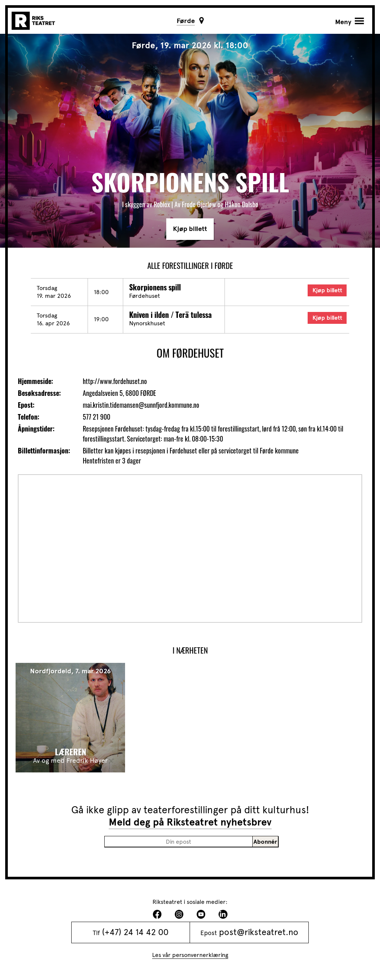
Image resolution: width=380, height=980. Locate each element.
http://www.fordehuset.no (115, 381)
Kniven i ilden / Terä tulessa (171, 315)
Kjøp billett (190, 229)
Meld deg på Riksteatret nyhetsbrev (190, 822)
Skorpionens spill (155, 287)
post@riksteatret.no (259, 932)
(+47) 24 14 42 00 (135, 932)
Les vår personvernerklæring (190, 955)
